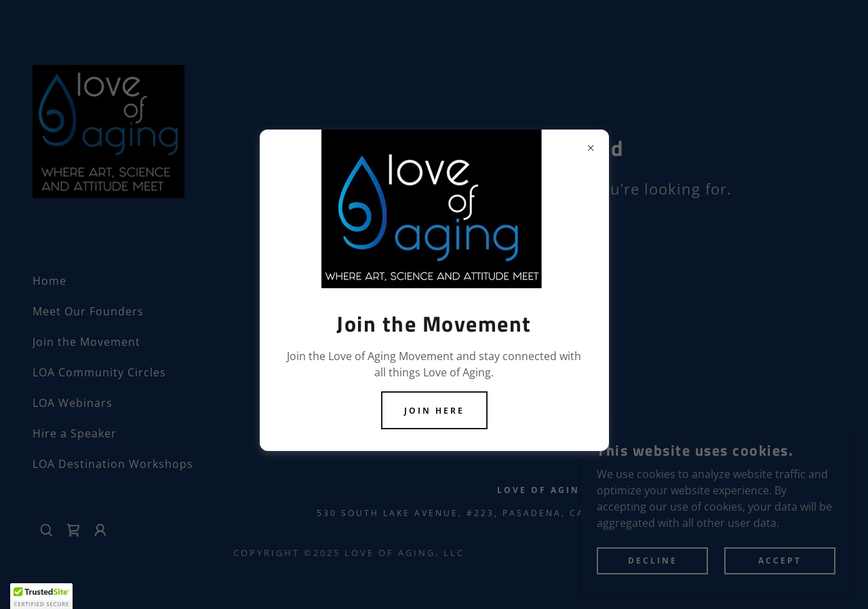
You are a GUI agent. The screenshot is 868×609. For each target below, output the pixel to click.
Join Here (434, 411)
